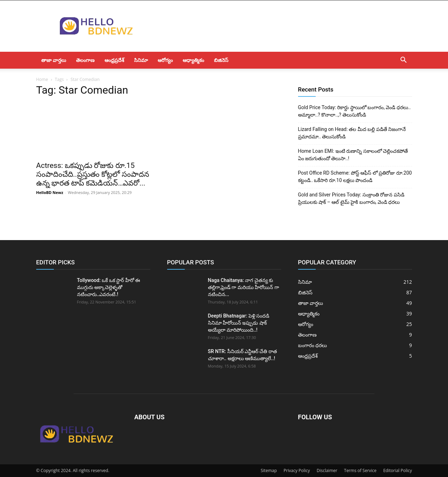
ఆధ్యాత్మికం (193, 60)
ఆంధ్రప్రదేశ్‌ (114, 60)
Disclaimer (327, 470)
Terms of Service (360, 470)
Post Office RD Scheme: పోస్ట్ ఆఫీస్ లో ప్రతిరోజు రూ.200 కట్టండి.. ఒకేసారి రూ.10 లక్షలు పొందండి (355, 177)
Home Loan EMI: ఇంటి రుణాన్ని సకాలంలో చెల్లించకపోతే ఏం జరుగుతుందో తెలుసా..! (353, 155)
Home (42, 79)
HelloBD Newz (50, 192)
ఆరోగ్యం (165, 60)
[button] (404, 61)
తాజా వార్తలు (54, 60)
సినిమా (141, 60)
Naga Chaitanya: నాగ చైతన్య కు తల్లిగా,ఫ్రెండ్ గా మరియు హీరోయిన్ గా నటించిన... (244, 287)
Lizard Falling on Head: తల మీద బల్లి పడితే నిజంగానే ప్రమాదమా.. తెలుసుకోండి (352, 133)
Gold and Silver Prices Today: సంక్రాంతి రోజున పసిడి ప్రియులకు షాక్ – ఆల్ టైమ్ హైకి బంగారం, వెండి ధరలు (351, 198)
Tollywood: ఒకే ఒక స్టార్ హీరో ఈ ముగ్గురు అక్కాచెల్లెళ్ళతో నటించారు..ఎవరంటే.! (109, 287)
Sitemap (269, 470)
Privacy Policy (297, 470)
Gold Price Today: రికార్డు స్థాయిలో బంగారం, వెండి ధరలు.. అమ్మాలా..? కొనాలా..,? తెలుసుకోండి (355, 111)
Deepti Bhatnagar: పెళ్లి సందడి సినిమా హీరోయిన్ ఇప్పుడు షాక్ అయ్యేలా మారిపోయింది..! (239, 323)
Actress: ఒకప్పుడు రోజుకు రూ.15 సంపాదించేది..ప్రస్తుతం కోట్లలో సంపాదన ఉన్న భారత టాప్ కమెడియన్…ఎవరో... (93, 174)
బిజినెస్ (221, 60)
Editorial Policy (398, 470)
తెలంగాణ (85, 60)
